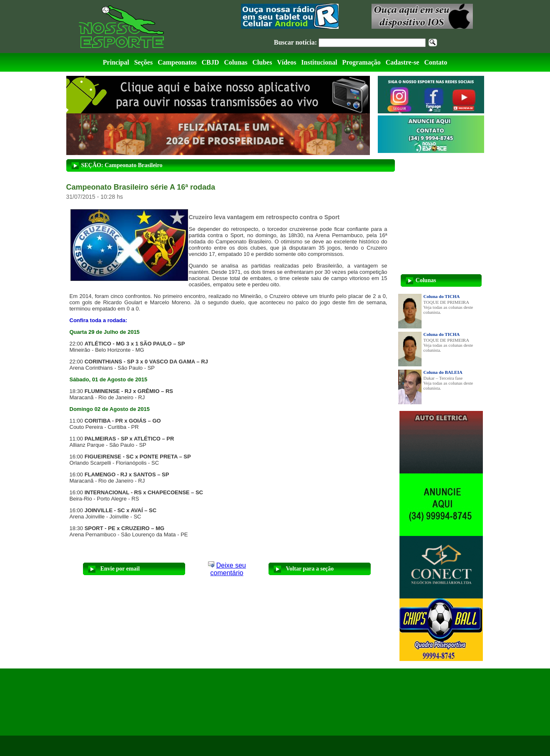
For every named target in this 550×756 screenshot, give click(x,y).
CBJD (210, 62)
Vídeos (286, 62)
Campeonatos (177, 62)
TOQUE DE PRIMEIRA (446, 302)
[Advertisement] (136, 702)
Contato (436, 62)
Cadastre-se (403, 62)
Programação (362, 62)
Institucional (319, 62)
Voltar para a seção (310, 569)
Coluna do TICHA (441, 296)
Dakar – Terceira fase (443, 378)
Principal (116, 62)
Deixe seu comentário (228, 569)
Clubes (262, 62)
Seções (143, 62)
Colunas (236, 62)
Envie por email (120, 569)
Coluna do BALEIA (443, 372)
